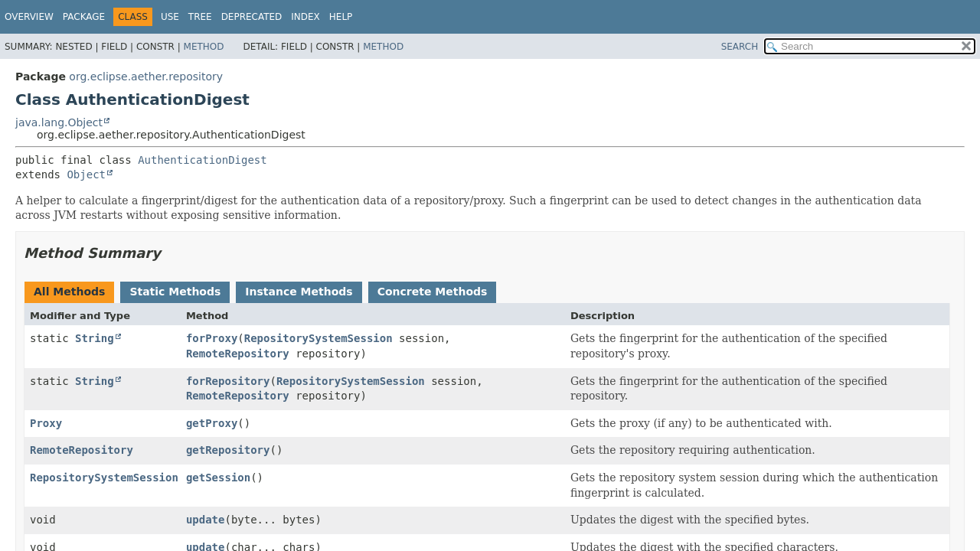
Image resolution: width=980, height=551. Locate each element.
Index (305, 17)
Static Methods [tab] (175, 292)
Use (170, 17)
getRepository (228, 450)
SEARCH (740, 47)
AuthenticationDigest (203, 160)
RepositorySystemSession (318, 338)
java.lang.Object (59, 122)
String (95, 338)
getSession (218, 478)
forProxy (212, 338)
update (206, 520)
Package (84, 17)
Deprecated (252, 17)
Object (86, 174)
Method (204, 47)
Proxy (46, 423)
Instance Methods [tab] (299, 292)
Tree (200, 17)
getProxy (212, 423)
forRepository (228, 381)
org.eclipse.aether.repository (146, 77)
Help (341, 17)
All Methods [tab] (69, 292)
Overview (29, 17)
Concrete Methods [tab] (433, 292)
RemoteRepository (238, 354)
